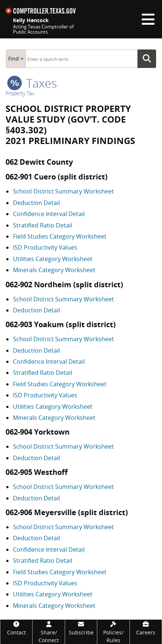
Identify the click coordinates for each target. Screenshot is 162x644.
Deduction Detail (36, 203)
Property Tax (20, 93)
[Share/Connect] (48, 632)
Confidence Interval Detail (49, 214)
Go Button (149, 59)
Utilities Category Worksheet (53, 259)
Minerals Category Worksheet (54, 270)
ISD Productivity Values (45, 247)
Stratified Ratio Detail (43, 225)
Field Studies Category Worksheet (60, 236)
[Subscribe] (81, 628)
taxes (32, 83)
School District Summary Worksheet (63, 191)
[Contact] (16, 628)
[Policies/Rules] (113, 632)
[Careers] (146, 628)
